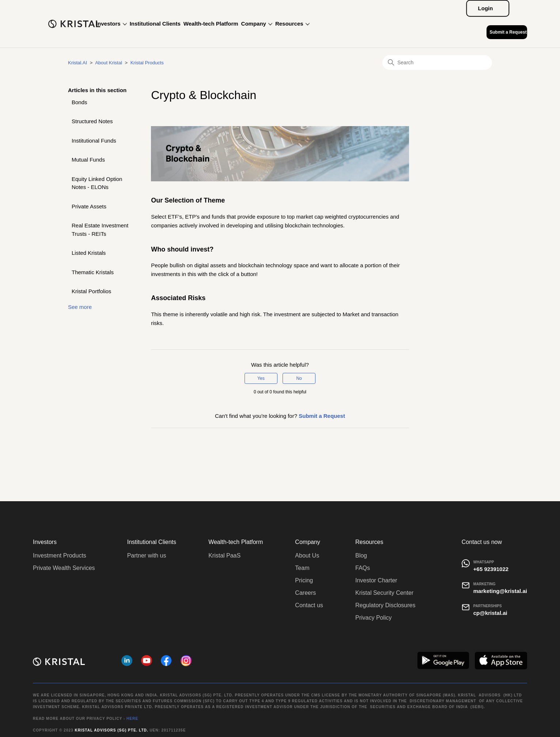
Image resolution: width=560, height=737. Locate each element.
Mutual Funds (88, 160)
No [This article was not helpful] (299, 378)
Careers (305, 593)
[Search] (437, 63)
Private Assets (89, 206)
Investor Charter (376, 580)
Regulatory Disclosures (385, 605)
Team (302, 568)
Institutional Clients (155, 24)
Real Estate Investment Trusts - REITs (100, 230)
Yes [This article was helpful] (261, 378)
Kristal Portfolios (91, 291)
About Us (307, 555)
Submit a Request (508, 32)
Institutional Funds (94, 141)
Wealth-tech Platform (211, 24)
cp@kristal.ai (490, 613)
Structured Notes (92, 121)
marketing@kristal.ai (500, 591)
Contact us (309, 605)
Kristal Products (147, 63)
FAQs (363, 568)
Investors (111, 24)
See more (80, 307)
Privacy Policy (374, 618)
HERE (132, 719)
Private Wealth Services (64, 568)
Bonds (80, 102)
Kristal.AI (77, 63)
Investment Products (60, 555)
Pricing (304, 580)
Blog (361, 555)
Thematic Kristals (93, 272)
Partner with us (147, 555)
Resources (292, 24)
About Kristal (109, 63)
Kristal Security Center (384, 593)
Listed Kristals (89, 253)
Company (257, 24)
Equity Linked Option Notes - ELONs (97, 183)
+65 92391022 (491, 569)
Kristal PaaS (224, 555)
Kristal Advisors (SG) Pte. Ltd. (111, 730)
